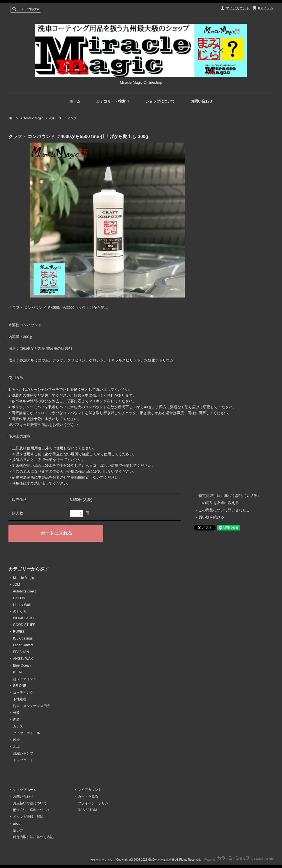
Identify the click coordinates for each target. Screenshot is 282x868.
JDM (16, 585)
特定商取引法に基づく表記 (33, 837)
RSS (81, 810)
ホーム (75, 101)
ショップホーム (25, 790)
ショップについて (160, 101)
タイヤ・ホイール (27, 733)
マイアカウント (238, 8)
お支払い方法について (30, 803)
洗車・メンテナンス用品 (32, 706)
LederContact (23, 645)
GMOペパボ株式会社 (161, 860)
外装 (16, 713)
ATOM (92, 810)
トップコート (23, 760)
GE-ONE (20, 686)
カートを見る (88, 796)
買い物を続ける (211, 517)
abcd (17, 823)
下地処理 (20, 699)
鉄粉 (16, 740)
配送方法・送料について (32, 810)
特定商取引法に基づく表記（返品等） (230, 496)
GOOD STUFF (24, 625)
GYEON (19, 598)
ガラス (18, 726)
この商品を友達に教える (219, 503)
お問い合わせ (202, 101)
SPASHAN (21, 652)
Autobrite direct (24, 591)
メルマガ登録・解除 (28, 817)
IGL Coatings (23, 638)
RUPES (19, 632)
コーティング (23, 692)
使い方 (18, 830)
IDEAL (18, 672)
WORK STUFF (24, 618)
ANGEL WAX (23, 659)
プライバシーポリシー (95, 803)
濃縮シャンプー (25, 753)
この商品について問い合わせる (224, 510)
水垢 (16, 747)
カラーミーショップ (103, 860)
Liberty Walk (22, 605)
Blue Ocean (22, 665)
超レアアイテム (25, 679)
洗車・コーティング (63, 118)
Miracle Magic (34, 118)
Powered (239, 860)
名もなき (20, 612)
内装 (16, 720)
